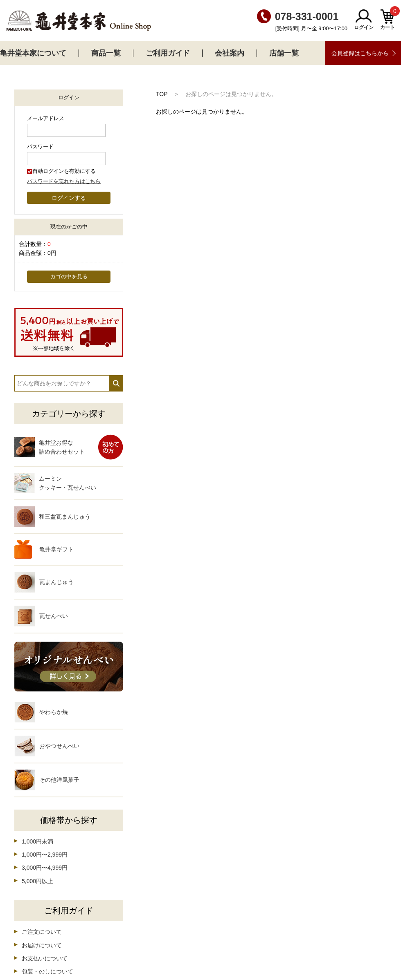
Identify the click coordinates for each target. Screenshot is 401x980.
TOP (162, 94)
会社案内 (230, 53)
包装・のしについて (47, 971)
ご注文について (42, 932)
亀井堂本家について (33, 53)
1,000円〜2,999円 (45, 855)
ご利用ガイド (168, 53)
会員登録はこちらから (360, 53)
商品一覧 (106, 53)
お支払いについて (45, 958)
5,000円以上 (37, 881)
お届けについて (42, 945)
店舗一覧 (284, 53)
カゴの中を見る (69, 277)
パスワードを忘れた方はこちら (64, 181)
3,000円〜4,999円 (45, 868)
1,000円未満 (37, 841)
